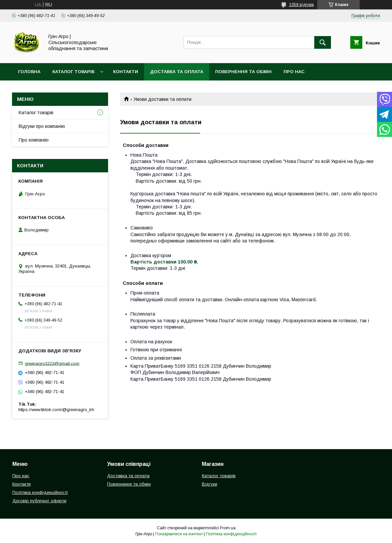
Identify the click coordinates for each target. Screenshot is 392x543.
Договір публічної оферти (39, 501)
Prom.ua (228, 528)
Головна (29, 72)
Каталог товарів (73, 72)
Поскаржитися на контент (179, 534)
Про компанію (34, 140)
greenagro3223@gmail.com (52, 363)
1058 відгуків (302, 5)
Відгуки (210, 484)
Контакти (126, 72)
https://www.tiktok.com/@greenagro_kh (56, 410)
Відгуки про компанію (42, 126)
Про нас (294, 72)
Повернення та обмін (243, 72)
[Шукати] (323, 42)
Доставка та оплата (177, 72)
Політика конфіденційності (40, 492)
